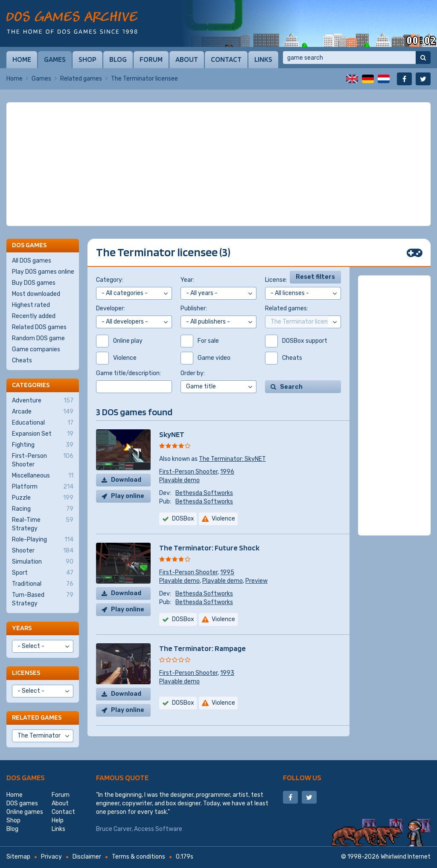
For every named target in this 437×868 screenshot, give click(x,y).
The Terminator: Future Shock (209, 548)
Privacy (51, 857)
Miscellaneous (43, 476)
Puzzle (43, 498)
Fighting (43, 445)
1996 (227, 472)
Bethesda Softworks (204, 493)
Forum (151, 59)
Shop (87, 59)
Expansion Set (43, 434)
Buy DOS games (34, 283)
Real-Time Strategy (43, 524)
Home (22, 59)
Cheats (22, 360)
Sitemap (18, 857)
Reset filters (315, 277)
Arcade (43, 412)
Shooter (43, 551)
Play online (128, 496)
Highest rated (31, 305)
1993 (227, 673)
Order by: (193, 373)
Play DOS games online (43, 272)
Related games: (287, 308)
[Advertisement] (218, 164)
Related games (81, 79)
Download (126, 480)
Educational (43, 423)
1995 (227, 572)
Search (291, 387)
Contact (226, 59)
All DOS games (32, 261)
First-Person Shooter (188, 472)
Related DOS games (39, 327)
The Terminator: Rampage (202, 648)
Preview (256, 581)
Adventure (43, 401)
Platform (43, 487)
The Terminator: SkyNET (232, 459)
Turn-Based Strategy (43, 599)
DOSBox (183, 519)
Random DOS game (38, 338)
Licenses (26, 673)
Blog (118, 59)
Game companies (36, 349)
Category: (110, 280)
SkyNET (172, 434)
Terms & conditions (138, 857)
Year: (187, 280)
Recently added (34, 316)
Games (55, 59)
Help (58, 820)
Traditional (43, 584)
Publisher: (194, 308)
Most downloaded (36, 294)
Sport (43, 573)
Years (22, 628)
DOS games (26, 777)
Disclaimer (87, 857)
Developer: (111, 308)
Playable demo (179, 480)
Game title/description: (128, 373)
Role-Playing (43, 540)
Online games (25, 812)
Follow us (302, 777)
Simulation (43, 562)
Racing (43, 509)
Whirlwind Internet (406, 857)
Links (263, 59)
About (187, 59)
